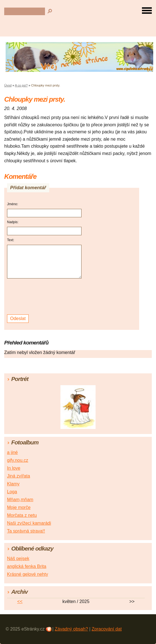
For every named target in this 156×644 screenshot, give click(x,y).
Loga (12, 492)
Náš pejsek (18, 559)
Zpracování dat (107, 629)
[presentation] (45, 297)
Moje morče (19, 507)
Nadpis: (13, 222)
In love (14, 468)
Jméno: (13, 204)
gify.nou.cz (18, 460)
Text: (11, 240)
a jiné (12, 452)
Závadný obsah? (71, 629)
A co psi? (21, 85)
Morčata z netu (22, 515)
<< (20, 601)
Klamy (13, 484)
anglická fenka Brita (27, 566)
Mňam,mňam (20, 500)
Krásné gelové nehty (28, 574)
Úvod (8, 85)
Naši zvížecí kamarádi (29, 523)
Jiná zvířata (19, 476)
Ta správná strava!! (26, 531)
